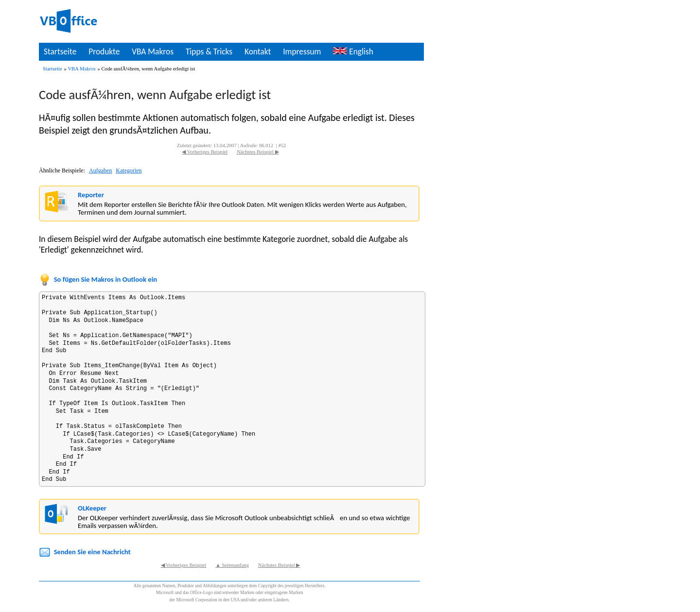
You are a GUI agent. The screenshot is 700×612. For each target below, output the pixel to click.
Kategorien (129, 170)
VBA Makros (153, 51)
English (353, 51)
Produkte (104, 51)
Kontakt (258, 51)
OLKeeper (92, 508)
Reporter (91, 195)
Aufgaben (100, 170)
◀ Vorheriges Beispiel (205, 152)
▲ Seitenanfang (232, 565)
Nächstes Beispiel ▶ (258, 152)
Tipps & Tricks (209, 51)
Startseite (60, 51)
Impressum (302, 51)
